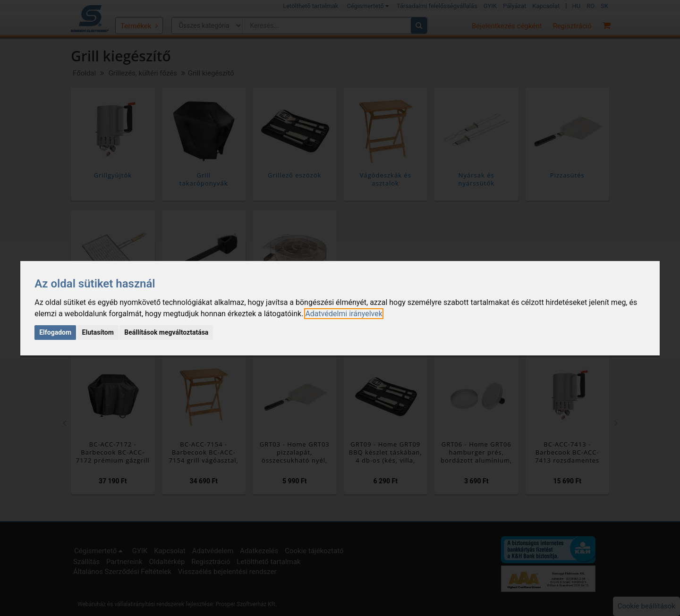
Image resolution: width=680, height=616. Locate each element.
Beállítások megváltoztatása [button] (166, 332)
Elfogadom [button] (55, 332)
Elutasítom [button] (98, 332)
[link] (344, 314)
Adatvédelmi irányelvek (344, 314)
